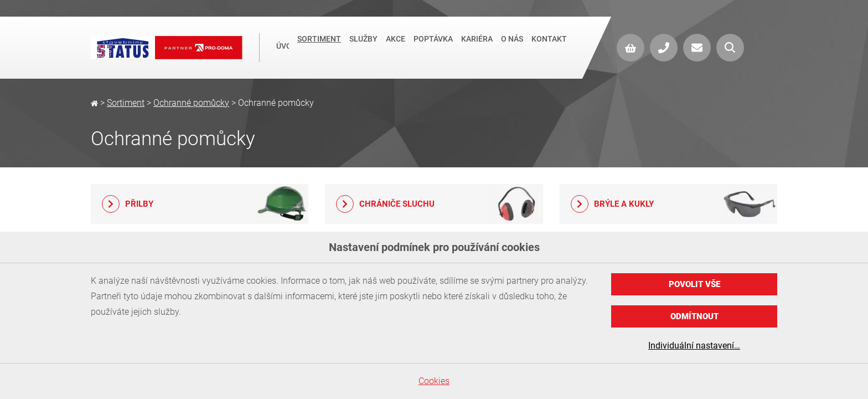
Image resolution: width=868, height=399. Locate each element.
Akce (396, 47)
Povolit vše (694, 284)
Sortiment (319, 47)
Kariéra (477, 47)
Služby (363, 47)
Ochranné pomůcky (191, 103)
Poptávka (433, 47)
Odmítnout (694, 316)
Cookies (434, 381)
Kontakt (549, 47)
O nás (512, 47)
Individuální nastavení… (694, 346)
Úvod (283, 48)
